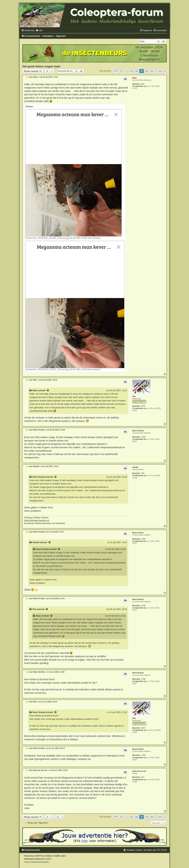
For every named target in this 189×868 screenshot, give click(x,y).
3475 (143, 406)
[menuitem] (39, 30)
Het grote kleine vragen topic (41, 66)
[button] (115, 71)
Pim (134, 396)
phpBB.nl (48, 859)
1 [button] (125, 71)
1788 (143, 437)
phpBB (36, 856)
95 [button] (132, 71)
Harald (135, 467)
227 (143, 777)
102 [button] (160, 71)
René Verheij (138, 431)
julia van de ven (139, 771)
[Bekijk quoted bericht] (48, 391)
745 (143, 473)
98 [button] (147, 71)
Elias (135, 78)
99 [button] (152, 71)
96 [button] (137, 71)
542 (143, 84)
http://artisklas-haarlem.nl (37, 520)
